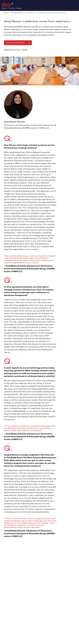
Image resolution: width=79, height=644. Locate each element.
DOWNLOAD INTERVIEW (15, 43)
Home (7, 13)
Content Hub (17, 13)
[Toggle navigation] (78, 5)
